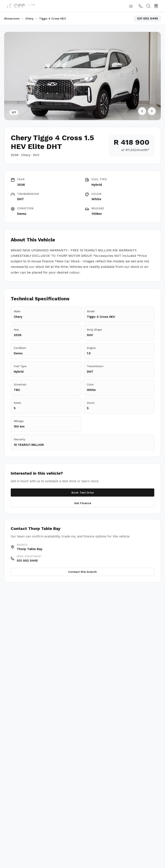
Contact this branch (82, 572)
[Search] (148, 6)
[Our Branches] (156, 6)
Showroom (12, 18)
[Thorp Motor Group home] (21, 6)
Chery (29, 18)
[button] (131, 6)
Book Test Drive (83, 493)
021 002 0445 (147, 18)
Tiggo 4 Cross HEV (53, 18)
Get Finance (83, 503)
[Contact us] (141, 6)
